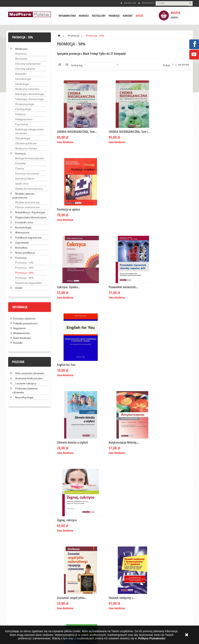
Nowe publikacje (25, 253)
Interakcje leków (25, 179)
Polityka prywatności (25, 324)
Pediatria (20, 114)
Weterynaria (22, 233)
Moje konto (146, 3)
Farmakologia (23, 79)
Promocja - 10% (24, 263)
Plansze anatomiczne (27, 208)
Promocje (21, 258)
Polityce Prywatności (152, 638)
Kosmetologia (23, 228)
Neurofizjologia (24, 398)
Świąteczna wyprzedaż (28, 283)
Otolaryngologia (25, 104)
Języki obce (22, 184)
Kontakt (18, 343)
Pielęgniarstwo (24, 120)
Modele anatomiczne (27, 203)
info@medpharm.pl (121, 563)
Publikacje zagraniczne (28, 238)
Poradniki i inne (24, 223)
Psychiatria (22, 125)
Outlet (19, 288)
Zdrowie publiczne (26, 144)
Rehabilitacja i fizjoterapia (30, 213)
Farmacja (21, 154)
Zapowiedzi (22, 243)
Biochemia (21, 59)
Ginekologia (22, 84)
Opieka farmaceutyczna (29, 189)
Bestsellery (21, 248)
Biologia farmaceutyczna (30, 159)
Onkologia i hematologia (29, 99)
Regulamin (19, 329)
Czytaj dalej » (30, 559)
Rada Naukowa (22, 338)
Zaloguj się (128, 3)
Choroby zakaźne (25, 69)
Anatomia (21, 54)
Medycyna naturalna (27, 89)
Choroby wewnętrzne (28, 64)
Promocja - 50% (24, 273)
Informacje (20, 307)
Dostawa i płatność (24, 319)
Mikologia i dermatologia (30, 94)
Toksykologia (23, 139)
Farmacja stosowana (27, 174)
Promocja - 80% (24, 278)
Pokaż (166, 66)
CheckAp (20, 164)
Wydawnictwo (22, 333)
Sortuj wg (77, 66)
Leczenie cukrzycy (26, 384)
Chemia (20, 169)
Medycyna (21, 49)
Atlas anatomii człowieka (30, 374)
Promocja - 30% (24, 268)
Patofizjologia (23, 109)
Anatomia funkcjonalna (29, 379)
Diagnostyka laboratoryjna (31, 218)
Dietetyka (21, 74)
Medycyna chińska (26, 149)
